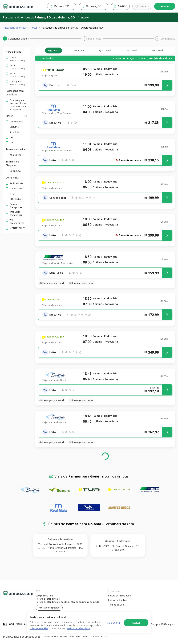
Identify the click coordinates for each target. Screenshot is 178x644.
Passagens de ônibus (15, 28)
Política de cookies (39, 628)
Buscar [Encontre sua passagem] (165, 6)
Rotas (34, 28)
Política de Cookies (118, 600)
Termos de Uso (116, 605)
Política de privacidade (78, 628)
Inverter (83, 18)
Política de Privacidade (120, 596)
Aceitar (136, 623)
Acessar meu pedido (49, 608)
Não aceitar (114, 623)
